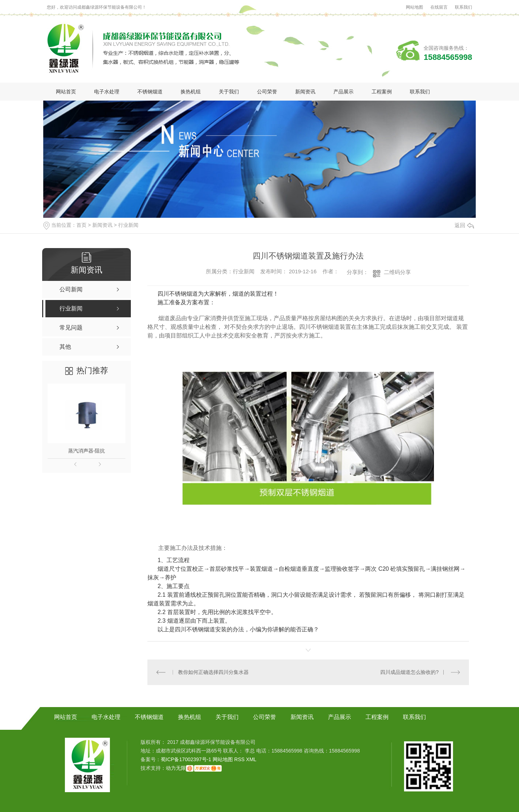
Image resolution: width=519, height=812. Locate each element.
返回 (464, 225)
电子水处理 (107, 92)
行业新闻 (128, 225)
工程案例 (382, 92)
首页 (81, 225)
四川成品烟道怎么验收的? (409, 672)
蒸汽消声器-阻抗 (87, 451)
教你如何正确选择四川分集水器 (213, 672)
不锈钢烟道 (150, 92)
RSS (240, 759)
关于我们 (229, 92)
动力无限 (176, 768)
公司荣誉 (267, 92)
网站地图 (414, 7)
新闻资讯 (305, 92)
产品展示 (343, 92)
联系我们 (463, 7)
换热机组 (191, 92)
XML (251, 759)
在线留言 (439, 7)
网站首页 (66, 92)
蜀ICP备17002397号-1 (186, 759)
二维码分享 (397, 272)
